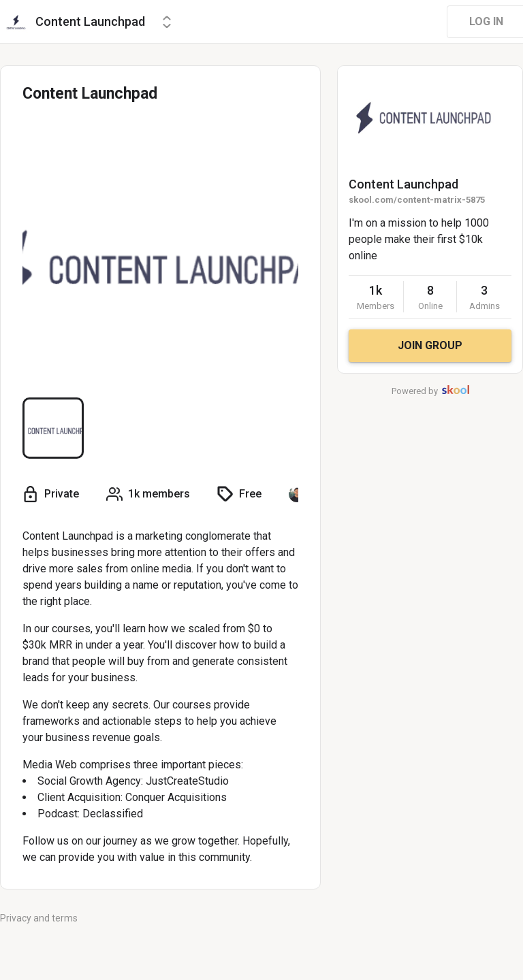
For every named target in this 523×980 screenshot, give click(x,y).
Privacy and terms (39, 918)
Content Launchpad (403, 184)
